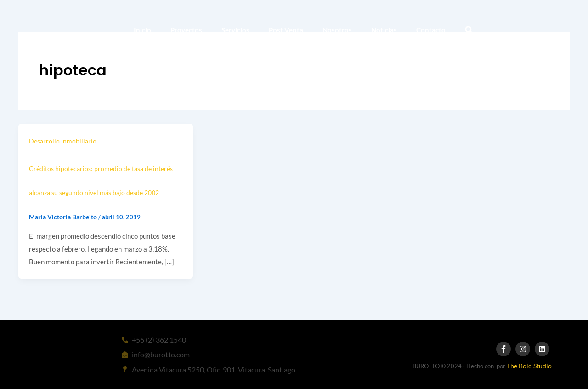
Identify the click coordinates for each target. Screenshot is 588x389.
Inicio (142, 30)
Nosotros (337, 30)
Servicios (235, 30)
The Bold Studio (529, 366)
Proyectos (186, 30)
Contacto (431, 30)
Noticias (384, 30)
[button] (469, 30)
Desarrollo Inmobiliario (63, 141)
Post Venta (286, 30)
